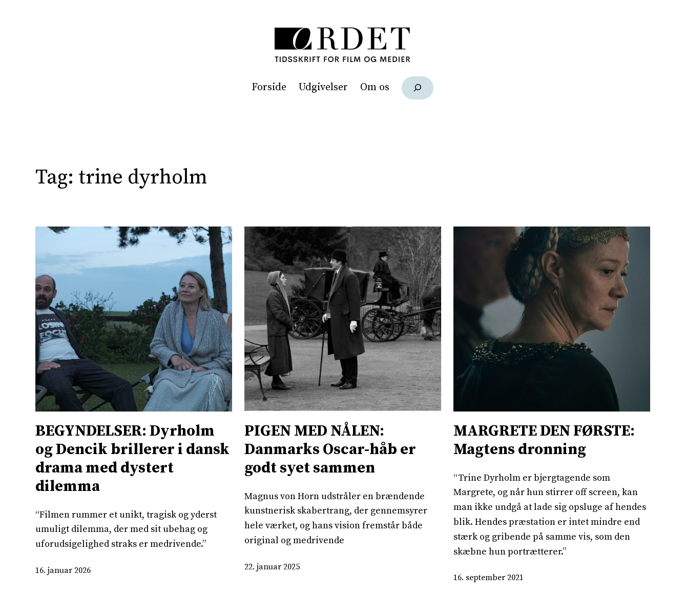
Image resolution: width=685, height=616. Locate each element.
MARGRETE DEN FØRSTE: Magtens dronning (544, 440)
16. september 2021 (489, 578)
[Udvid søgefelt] (418, 88)
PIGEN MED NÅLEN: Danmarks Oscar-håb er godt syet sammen (330, 449)
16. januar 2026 (63, 570)
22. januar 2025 (272, 567)
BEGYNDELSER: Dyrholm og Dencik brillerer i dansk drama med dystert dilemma (132, 459)
